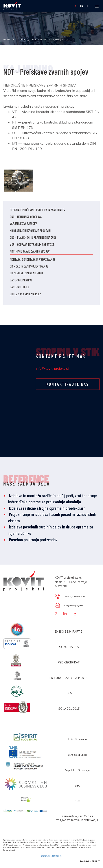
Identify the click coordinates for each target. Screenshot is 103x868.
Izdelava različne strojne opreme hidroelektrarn (47, 508)
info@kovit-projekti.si (52, 368)
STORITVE (21, 40)
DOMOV (10, 40)
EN (82, 6)
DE (87, 6)
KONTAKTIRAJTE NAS (68, 384)
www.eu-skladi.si (52, 856)
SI (76, 6)
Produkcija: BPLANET (90, 861)
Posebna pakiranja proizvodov (33, 539)
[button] (97, 6)
